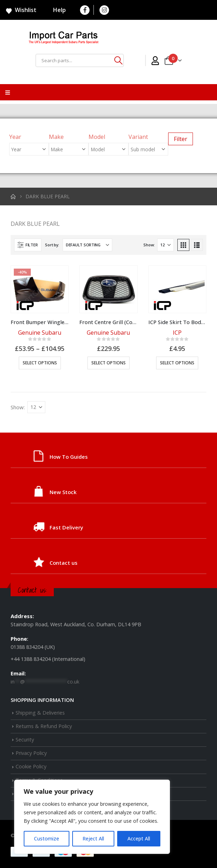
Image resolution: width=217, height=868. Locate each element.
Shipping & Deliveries (40, 713)
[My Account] (155, 61)
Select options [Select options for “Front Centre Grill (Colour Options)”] (108, 363)
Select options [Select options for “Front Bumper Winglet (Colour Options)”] (40, 363)
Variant (138, 137)
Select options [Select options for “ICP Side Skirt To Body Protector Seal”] (177, 363)
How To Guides (69, 457)
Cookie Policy (31, 766)
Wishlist (21, 10)
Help (55, 10)
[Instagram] (104, 10)
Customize (47, 838)
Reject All (93, 838)
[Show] (165, 245)
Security (25, 740)
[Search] (118, 60)
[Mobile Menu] (8, 92)
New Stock (63, 492)
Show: (149, 245)
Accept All (139, 838)
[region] (92, 817)
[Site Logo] (64, 38)
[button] (28, 245)
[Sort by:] (87, 245)
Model (97, 137)
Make (56, 137)
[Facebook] (85, 10)
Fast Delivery (66, 527)
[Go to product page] (40, 289)
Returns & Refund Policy (44, 726)
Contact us (64, 563)
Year (15, 137)
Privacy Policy (31, 753)
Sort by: (52, 245)
